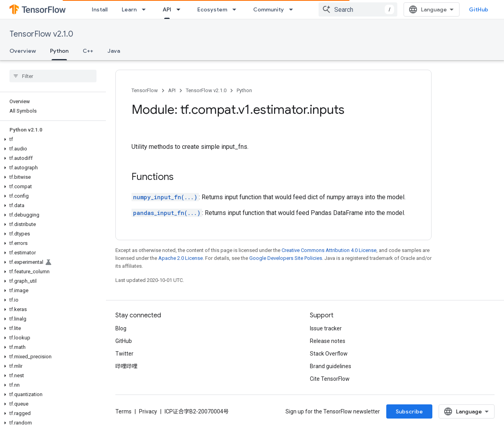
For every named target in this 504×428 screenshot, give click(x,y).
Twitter (124, 354)
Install (100, 9)
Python (244, 90)
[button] (51, 139)
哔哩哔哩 (126, 366)
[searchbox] (53, 76)
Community (269, 9)
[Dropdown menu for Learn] (146, 9)
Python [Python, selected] (59, 51)
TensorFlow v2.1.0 (41, 34)
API (172, 90)
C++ (88, 51)
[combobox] (358, 9)
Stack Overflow (329, 354)
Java (114, 51)
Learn (129, 9)
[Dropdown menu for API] (181, 9)
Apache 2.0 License (181, 258)
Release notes (328, 341)
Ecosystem (212, 9)
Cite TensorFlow (330, 379)
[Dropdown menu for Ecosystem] (237, 9)
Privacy (148, 411)
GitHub (479, 9)
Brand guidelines (331, 366)
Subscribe (409, 411)
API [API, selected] (167, 9)
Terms (123, 411)
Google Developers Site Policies (286, 258)
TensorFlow (145, 90)
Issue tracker (326, 328)
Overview (23, 51)
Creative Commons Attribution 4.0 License (329, 250)
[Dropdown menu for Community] (293, 9)
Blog (121, 328)
